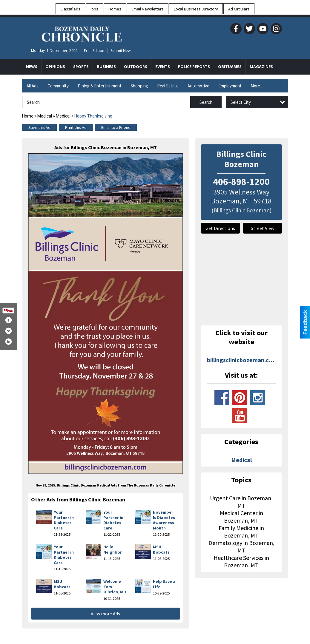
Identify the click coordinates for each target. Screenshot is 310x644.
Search (206, 102)
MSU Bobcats (161, 549)
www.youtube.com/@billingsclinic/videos (240, 416)
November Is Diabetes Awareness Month (164, 520)
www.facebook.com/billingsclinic (222, 398)
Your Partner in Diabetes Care (64, 520)
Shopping (139, 86)
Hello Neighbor (113, 549)
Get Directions (220, 228)
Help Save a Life (164, 584)
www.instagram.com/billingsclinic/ (258, 398)
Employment (230, 86)
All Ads (33, 86)
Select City (241, 102)
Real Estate (168, 86)
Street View (263, 228)
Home (28, 116)
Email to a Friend (116, 127)
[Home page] (82, 33)
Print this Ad (76, 127)
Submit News (121, 51)
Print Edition (94, 51)
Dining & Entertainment (100, 86)
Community (58, 86)
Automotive (198, 86)
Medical (45, 116)
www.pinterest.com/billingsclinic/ (240, 398)
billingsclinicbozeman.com (242, 360)
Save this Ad (39, 127)
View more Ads (105, 614)
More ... (257, 86)
